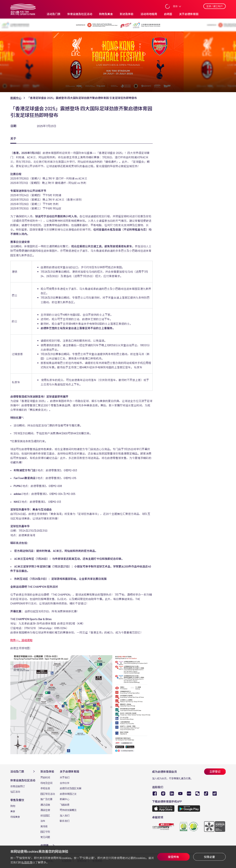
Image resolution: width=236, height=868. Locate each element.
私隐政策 (27, 862)
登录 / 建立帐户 (215, 6)
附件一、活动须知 (21, 640)
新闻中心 (16, 98)
